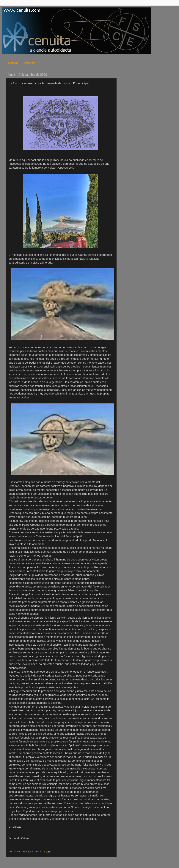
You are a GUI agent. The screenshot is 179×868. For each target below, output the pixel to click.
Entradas (13, 63)
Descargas (29, 63)
